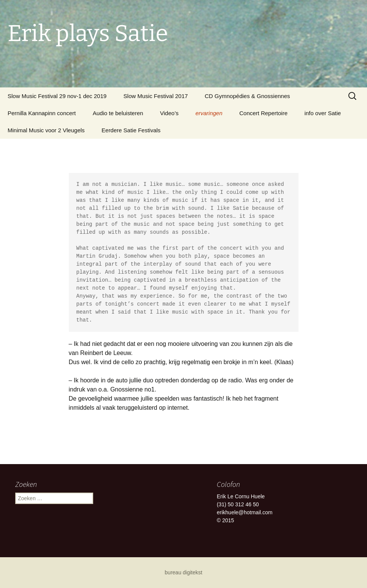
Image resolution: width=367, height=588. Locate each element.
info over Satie (323, 113)
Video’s (169, 113)
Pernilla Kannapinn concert (42, 113)
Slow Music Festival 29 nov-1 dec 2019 (57, 96)
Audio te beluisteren (118, 113)
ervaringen (209, 113)
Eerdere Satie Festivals (131, 130)
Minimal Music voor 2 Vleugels (46, 130)
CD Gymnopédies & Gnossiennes (247, 96)
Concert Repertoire (263, 113)
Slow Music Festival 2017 (156, 96)
